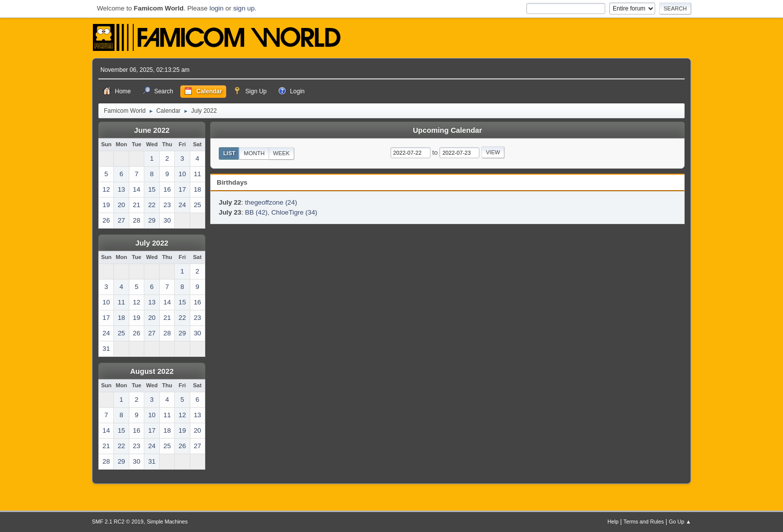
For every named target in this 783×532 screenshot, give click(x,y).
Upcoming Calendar (447, 130)
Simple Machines (167, 522)
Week (281, 153)
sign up (244, 8)
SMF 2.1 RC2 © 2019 (118, 522)
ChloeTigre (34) (294, 212)
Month (254, 153)
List (229, 153)
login (216, 8)
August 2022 (152, 371)
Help (613, 522)
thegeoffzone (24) (271, 202)
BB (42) (256, 212)
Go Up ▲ (680, 522)
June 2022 (152, 130)
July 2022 (152, 243)
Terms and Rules (644, 522)
